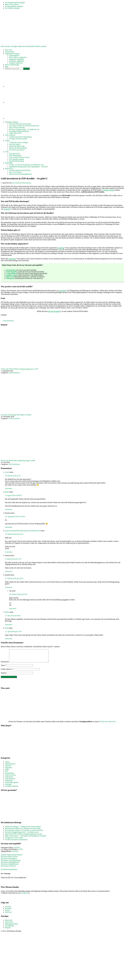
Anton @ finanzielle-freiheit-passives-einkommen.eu (23, 531)
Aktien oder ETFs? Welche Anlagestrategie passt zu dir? (20, 369)
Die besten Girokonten (8, 868)
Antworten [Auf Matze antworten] (8, 624)
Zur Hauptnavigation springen (15, 3)
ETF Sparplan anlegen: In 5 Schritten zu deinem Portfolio (24, 833)
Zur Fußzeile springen (12, 8)
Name (3, 668)
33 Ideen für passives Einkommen (16, 842)
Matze (7, 612)
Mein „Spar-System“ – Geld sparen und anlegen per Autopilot (26, 838)
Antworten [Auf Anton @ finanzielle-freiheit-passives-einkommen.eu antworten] (8, 552)
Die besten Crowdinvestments (11, 863)
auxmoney (7, 209)
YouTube (8, 909)
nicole (7, 472)
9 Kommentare (26, 183)
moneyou (15, 854)
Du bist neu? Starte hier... (108, 724)
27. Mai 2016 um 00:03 (13, 616)
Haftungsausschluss (11, 926)
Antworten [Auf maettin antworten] (8, 587)
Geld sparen (9, 779)
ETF (6, 774)
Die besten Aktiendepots (9, 861)
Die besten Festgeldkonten (10, 866)
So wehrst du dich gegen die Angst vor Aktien (16, 415)
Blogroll (8, 930)
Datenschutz (9, 924)
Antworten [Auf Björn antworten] (8, 509)
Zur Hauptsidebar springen (14, 6)
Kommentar (5, 664)
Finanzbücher (9, 776)
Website (3, 675)
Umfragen (8, 787)
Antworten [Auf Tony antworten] (8, 639)
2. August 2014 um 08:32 (13, 495)
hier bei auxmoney (54, 311)
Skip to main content (12, 4)
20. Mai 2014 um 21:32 (13, 476)
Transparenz (25, 895)
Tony (7, 628)
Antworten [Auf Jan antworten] (13, 609)
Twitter (7, 913)
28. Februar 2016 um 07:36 (18, 594)
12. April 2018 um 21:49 (13, 632)
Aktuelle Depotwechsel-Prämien (12, 857)
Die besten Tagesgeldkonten (10, 865)
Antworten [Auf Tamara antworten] (8, 571)
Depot (7, 772)
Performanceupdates (12, 785)
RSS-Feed (8, 915)
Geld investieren (8, 321)
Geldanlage (9, 783)
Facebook (8, 911)
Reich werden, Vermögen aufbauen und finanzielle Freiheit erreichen (24, 46)
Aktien (7, 764)
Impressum (9, 923)
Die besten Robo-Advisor (9, 859)
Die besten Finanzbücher (9, 872)
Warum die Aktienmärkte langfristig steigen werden (18, 460)
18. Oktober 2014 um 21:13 (14, 534)
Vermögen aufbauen (12, 789)
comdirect (17, 850)
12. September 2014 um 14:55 (15, 517)
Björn (7, 492)
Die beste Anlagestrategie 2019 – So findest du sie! (22, 835)
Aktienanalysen (10, 766)
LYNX (21, 852)
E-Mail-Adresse (7, 672)
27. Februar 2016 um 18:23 (14, 578)
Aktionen (8, 768)
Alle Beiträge (9, 928)
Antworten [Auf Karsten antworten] (8, 527)
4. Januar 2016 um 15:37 (13, 559)
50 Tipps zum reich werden (14, 840)
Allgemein (8, 770)
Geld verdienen (10, 781)
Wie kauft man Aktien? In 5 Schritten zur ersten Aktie (23, 831)
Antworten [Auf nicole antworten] (8, 488)
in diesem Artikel (108, 190)
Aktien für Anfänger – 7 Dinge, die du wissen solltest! (23, 829)
